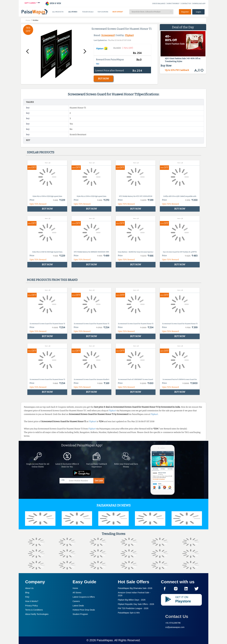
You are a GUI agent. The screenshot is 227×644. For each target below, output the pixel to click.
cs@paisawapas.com (175, 627)
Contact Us (177, 616)
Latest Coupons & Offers (84, 597)
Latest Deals (78, 606)
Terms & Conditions (34, 610)
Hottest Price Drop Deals (84, 610)
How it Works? (32, 601)
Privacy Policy (31, 606)
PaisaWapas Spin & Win (129, 613)
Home (75, 588)
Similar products (41, 152)
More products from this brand (52, 280)
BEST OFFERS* (118, 12)
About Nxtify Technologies (37, 614)
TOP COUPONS (103, 12)
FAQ (27, 597)
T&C (98, 64)
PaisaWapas (105, 640)
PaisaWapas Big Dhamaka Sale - (135, 588)
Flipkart (129, 35)
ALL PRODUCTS (58, 12)
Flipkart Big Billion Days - (132, 600)
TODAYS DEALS (88, 12)
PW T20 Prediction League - (133, 608)
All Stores (77, 593)
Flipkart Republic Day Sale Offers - (136, 604)
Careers (76, 601)
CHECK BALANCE (159, 4)
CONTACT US (186, 4)
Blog (27, 593)
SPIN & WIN (53, 3)
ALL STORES (73, 12)
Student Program (80, 614)
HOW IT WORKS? (173, 4)
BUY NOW (103, 79)
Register (185, 12)
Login (198, 12)
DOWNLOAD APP (199, 4)
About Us (29, 588)
